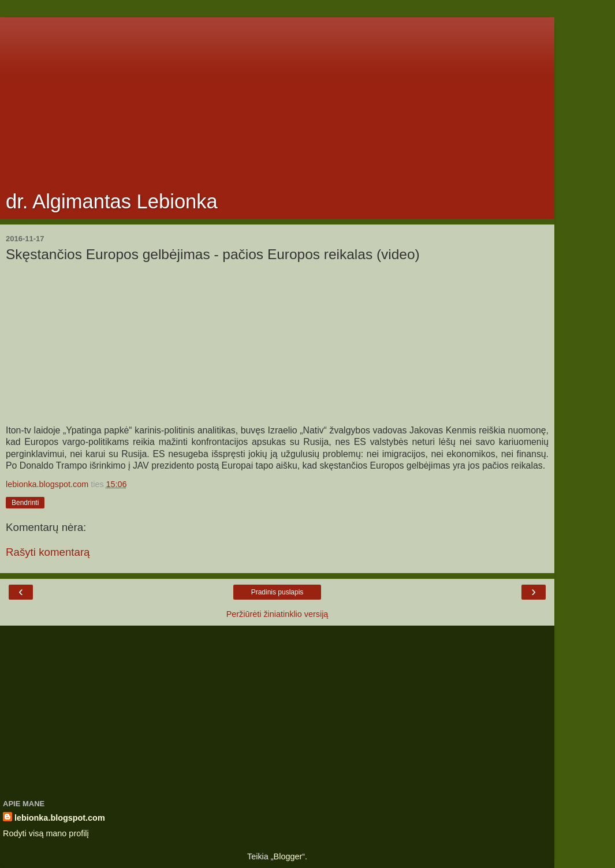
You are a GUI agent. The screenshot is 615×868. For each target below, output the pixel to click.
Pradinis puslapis (277, 592)
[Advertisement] (277, 98)
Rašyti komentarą (48, 552)
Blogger (288, 856)
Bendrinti (25, 503)
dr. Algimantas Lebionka (112, 201)
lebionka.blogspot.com (60, 818)
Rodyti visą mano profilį (46, 833)
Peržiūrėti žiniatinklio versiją (277, 614)
